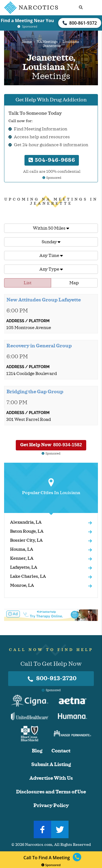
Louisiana (71, 42)
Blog (37, 751)
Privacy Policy (51, 806)
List (28, 283)
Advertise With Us (51, 778)
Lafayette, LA (24, 567)
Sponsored (51, 865)
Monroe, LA (22, 585)
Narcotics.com (39, 845)
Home (27, 42)
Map (74, 283)
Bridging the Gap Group (35, 392)
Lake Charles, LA (28, 576)
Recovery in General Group (39, 346)
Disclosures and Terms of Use (51, 792)
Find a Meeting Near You (27, 20)
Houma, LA (22, 549)
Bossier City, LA (26, 540)
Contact (61, 751)
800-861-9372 (80, 23)
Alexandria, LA (26, 522)
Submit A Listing (51, 765)
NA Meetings (47, 42)
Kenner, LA (22, 558)
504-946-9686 (52, 160)
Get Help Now (51, 445)
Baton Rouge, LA (27, 531)
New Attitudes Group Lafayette (44, 300)
